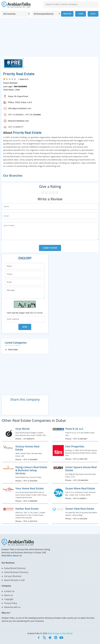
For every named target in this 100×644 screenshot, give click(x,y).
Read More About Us (12, 555)
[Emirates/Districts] (46, 14)
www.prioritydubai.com (18, 121)
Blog (93, 14)
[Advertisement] (50, 39)
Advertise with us (12, 607)
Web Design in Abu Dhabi (60, 633)
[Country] (16, 14)
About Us (9, 595)
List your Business (13, 576)
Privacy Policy (11, 603)
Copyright (9, 599)
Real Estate (13, 349)
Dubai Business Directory (16, 572)
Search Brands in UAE (14, 580)
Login (81, 14)
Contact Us (9, 591)
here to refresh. (36, 313)
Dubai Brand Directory (15, 568)
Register (67, 14)
